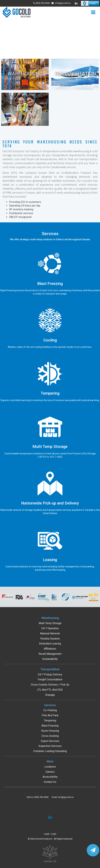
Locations (50, 767)
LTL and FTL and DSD (50, 690)
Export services (50, 741)
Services (50, 705)
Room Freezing (50, 731)
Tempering (50, 720)
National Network (50, 633)
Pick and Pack (50, 715)
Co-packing (50, 710)
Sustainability (50, 659)
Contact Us (50, 782)
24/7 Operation (50, 628)
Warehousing (50, 618)
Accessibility (50, 777)
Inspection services (50, 746)
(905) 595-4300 (41, 797)
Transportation (50, 669)
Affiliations (50, 649)
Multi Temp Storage (50, 623)
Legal (47, 834)
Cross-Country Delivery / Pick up (50, 685)
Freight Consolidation (50, 679)
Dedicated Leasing (50, 644)
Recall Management (50, 654)
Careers (50, 772)
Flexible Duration (50, 639)
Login (54, 834)
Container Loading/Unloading (50, 751)
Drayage (50, 695)
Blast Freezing (50, 726)
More (50, 761)
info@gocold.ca (63, 3)
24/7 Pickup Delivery (50, 674)
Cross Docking (50, 736)
